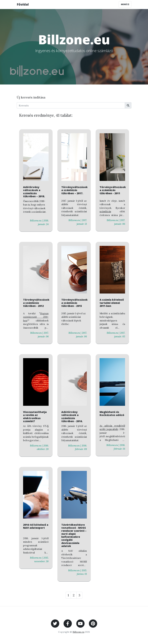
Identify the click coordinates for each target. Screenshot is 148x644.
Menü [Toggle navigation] (125, 4)
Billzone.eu (78, 632)
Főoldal (23, 4)
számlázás (105, 211)
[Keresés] (71, 105)
